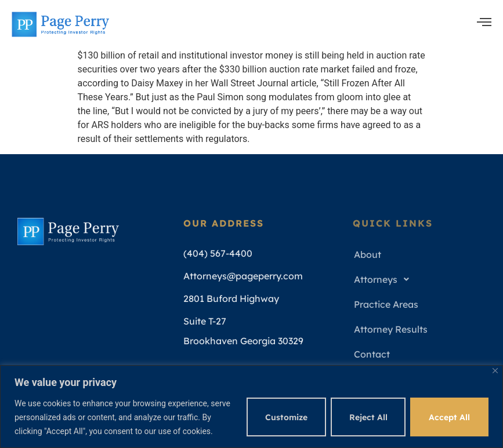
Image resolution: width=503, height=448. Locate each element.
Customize (286, 417)
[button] (421, 280)
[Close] (495, 371)
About (368, 254)
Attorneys (385, 279)
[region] (251, 407)
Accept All (449, 417)
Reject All (368, 417)
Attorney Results (391, 329)
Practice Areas (386, 304)
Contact (372, 354)
